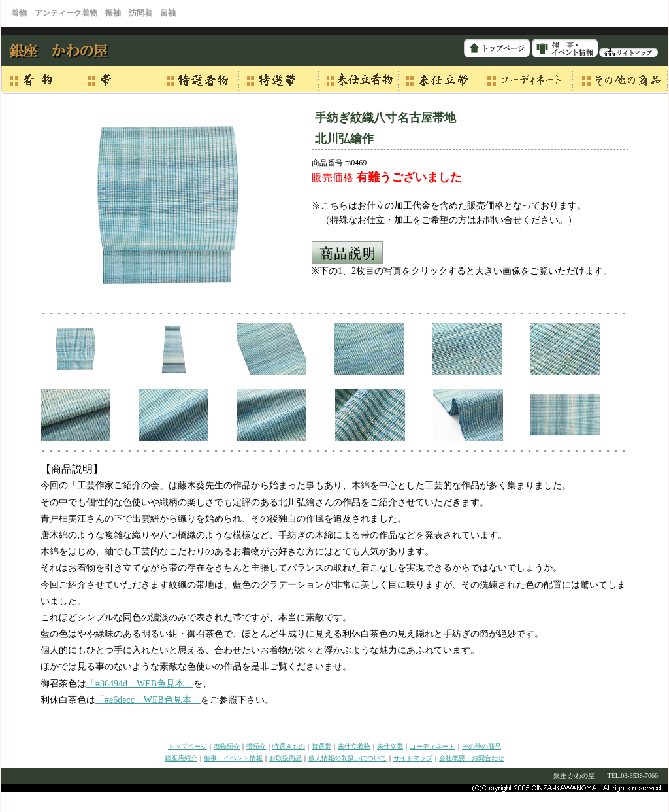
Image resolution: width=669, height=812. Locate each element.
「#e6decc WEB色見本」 (148, 700)
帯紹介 (256, 746)
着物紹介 (227, 746)
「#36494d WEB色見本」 (140, 684)
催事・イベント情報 (233, 758)
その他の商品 (481, 746)
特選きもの (289, 746)
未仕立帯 (390, 746)
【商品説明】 (72, 469)
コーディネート (432, 746)
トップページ (188, 746)
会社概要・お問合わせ (472, 758)
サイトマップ (413, 758)
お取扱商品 (286, 758)
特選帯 (321, 746)
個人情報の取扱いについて (348, 758)
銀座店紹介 (181, 758)
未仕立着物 (354, 746)
